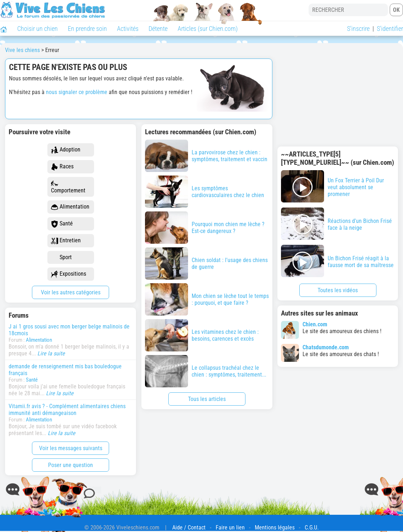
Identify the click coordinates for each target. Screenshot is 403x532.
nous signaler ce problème (77, 92)
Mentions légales (275, 528)
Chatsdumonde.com (326, 347)
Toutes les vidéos (338, 290)
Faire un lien (230, 528)
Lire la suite (51, 353)
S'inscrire (358, 29)
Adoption (66, 150)
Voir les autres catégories (71, 292)
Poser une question (71, 465)
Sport (61, 258)
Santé (62, 224)
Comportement (68, 187)
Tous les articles (207, 399)
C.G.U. (312, 528)
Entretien (66, 241)
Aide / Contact (189, 528)
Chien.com (315, 324)
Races (62, 167)
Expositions (69, 274)
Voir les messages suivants (71, 448)
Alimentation (70, 207)
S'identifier (390, 29)
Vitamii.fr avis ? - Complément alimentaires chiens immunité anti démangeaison (67, 410)
